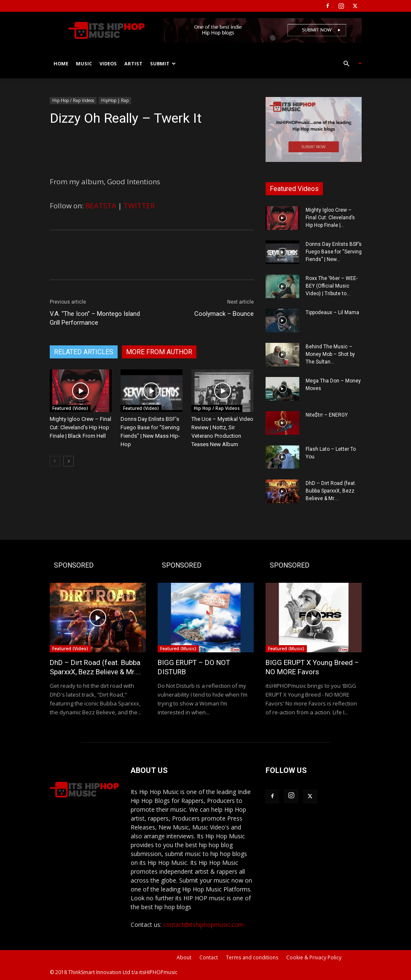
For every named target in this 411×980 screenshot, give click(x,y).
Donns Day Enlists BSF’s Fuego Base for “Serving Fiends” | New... (334, 252)
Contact (209, 957)
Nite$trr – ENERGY (327, 415)
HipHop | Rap (115, 100)
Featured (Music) (178, 649)
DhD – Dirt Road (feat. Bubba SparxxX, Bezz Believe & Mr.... (331, 491)
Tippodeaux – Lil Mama (332, 312)
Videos (108, 63)
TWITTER (139, 206)
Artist (133, 63)
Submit (163, 63)
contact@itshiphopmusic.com (203, 925)
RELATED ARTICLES (84, 352)
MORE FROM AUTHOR (159, 352)
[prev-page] (55, 461)
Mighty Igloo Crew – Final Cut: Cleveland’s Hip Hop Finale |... (330, 218)
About (184, 957)
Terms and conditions (252, 957)
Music (84, 63)
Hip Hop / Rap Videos (73, 100)
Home (61, 63)
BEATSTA (101, 206)
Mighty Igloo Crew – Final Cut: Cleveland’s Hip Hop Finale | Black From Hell (81, 427)
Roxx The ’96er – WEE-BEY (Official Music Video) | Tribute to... (332, 286)
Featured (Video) (70, 408)
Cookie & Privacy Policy (314, 957)
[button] (349, 64)
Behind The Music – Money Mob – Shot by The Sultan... (330, 354)
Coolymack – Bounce (224, 314)
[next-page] (68, 461)
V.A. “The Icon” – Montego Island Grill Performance (95, 318)
